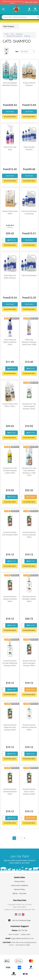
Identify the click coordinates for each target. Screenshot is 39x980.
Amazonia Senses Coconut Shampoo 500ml (29, 535)
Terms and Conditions (19, 885)
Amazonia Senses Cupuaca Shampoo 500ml (10, 599)
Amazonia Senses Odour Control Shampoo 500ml (29, 792)
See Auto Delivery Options (10, 117)
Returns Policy (19, 889)
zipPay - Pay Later (19, 893)
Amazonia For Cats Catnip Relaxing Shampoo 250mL (29, 406)
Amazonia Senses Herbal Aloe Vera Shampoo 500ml (10, 727)
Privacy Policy (20, 881)
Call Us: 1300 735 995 (30, 2)
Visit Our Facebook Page (20, 920)
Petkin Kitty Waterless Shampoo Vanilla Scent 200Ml (29, 342)
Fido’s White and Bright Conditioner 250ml (10, 342)
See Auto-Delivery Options (10, 245)
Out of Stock (31, 497)
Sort (17, 52)
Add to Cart (11, 240)
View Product (10, 112)
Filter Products (9, 26)
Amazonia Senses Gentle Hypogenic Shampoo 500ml (29, 663)
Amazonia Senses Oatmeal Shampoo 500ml (10, 792)
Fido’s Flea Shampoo (29, 275)
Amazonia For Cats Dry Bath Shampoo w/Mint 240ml (10, 471)
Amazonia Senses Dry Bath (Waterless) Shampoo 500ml (10, 663)
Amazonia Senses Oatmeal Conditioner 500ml (29, 727)
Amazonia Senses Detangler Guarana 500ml (29, 599)
